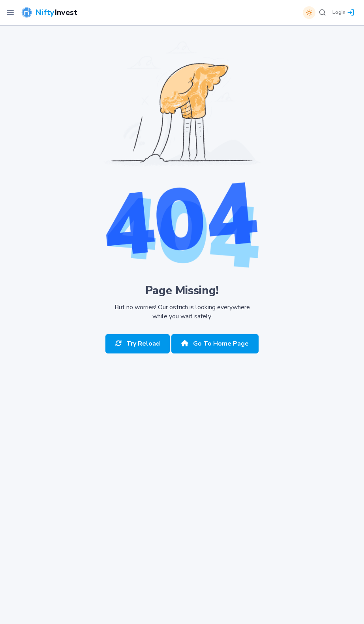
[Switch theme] (309, 13)
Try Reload (138, 344)
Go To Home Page (215, 344)
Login (339, 12)
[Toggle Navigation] (10, 13)
